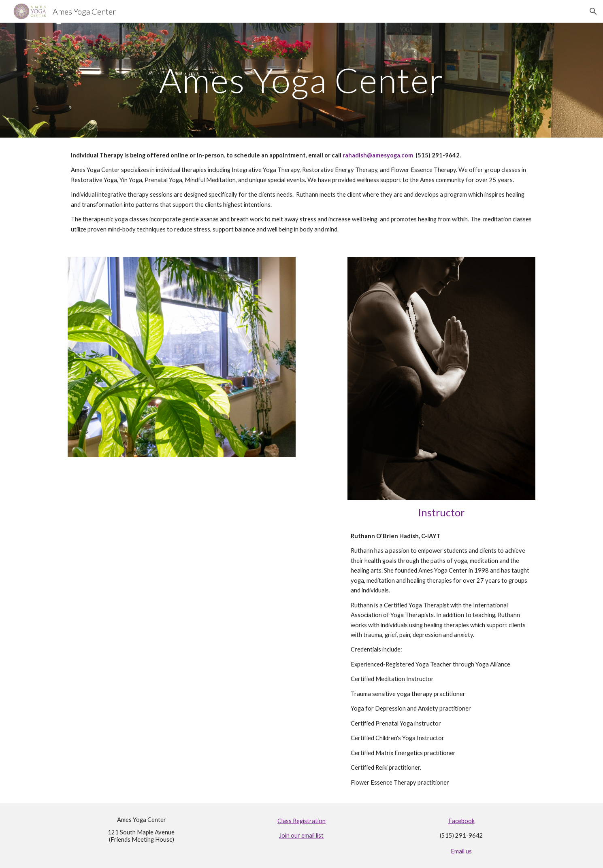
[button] (593, 11)
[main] (301, 80)
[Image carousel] (181, 357)
